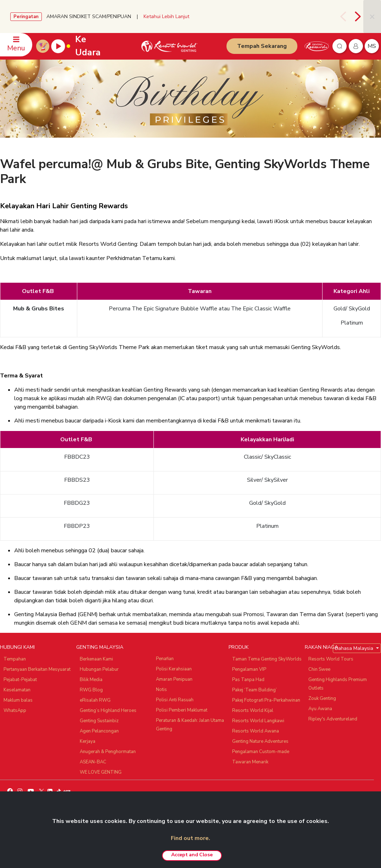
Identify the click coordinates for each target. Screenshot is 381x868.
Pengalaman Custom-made (261, 752)
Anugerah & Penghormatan (108, 752)
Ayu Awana (320, 709)
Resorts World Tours (331, 659)
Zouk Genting (322, 698)
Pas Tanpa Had (248, 680)
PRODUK (239, 647)
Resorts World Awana (256, 731)
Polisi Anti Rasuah (175, 700)
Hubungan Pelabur (99, 669)
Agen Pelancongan (99, 731)
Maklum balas (18, 700)
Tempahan (15, 659)
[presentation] (344, 16)
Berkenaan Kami (96, 659)
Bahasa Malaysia (355, 648)
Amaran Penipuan (174, 679)
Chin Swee (319, 669)
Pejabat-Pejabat (20, 680)
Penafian (165, 659)
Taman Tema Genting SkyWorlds (267, 659)
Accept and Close (192, 855)
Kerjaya (88, 741)
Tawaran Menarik (250, 762)
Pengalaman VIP (249, 669)
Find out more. (190, 838)
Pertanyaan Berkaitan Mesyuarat (37, 669)
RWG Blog (91, 690)
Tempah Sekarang (262, 46)
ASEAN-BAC (93, 762)
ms (372, 46)
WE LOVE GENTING (101, 772)
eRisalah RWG (95, 700)
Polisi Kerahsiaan (174, 669)
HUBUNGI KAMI (17, 647)
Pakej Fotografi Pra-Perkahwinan (266, 700)
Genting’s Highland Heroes (108, 711)
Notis (161, 690)
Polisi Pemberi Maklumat (182, 710)
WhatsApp (15, 711)
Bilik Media (91, 680)
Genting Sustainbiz (99, 721)
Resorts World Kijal (253, 711)
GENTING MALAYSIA (100, 647)
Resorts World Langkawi (258, 721)
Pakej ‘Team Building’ (254, 690)
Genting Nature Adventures (260, 741)
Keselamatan (17, 690)
